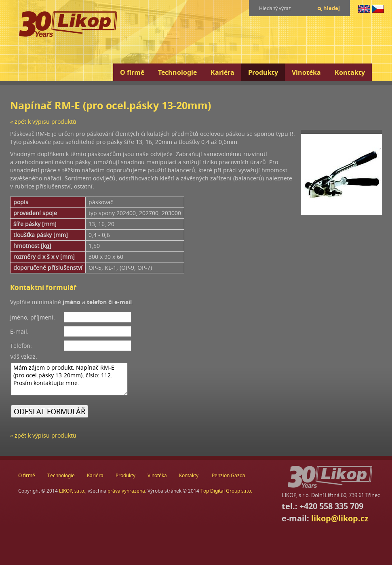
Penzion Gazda (229, 475)
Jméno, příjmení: (33, 317)
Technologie (177, 72)
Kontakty (350, 72)
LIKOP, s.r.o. (72, 491)
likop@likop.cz (340, 518)
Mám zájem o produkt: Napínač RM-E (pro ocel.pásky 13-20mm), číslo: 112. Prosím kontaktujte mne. (69, 379)
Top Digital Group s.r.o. (226, 491)
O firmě (132, 72)
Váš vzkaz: (24, 357)
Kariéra (222, 72)
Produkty (263, 72)
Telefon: (21, 346)
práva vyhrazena (126, 491)
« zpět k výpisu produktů (43, 122)
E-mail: (19, 331)
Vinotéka (306, 72)
